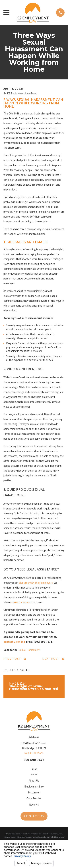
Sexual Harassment (30, 650)
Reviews (34, 805)
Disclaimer (34, 792)
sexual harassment (22, 602)
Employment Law (34, 786)
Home (34, 774)
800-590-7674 (34, 760)
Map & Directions (34, 753)
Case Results (34, 798)
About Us (34, 781)
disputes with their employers (36, 583)
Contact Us (34, 816)
